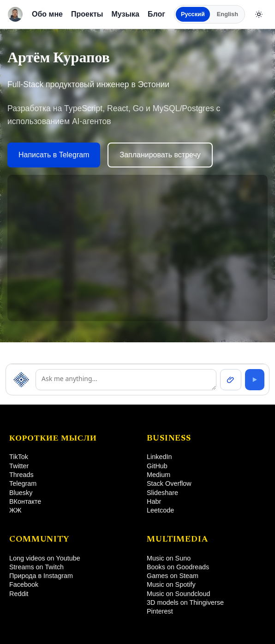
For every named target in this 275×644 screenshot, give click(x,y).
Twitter (19, 466)
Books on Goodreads (178, 567)
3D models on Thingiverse (185, 602)
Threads (21, 475)
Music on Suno (169, 558)
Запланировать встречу (160, 155)
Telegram (23, 483)
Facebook (24, 584)
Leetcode (160, 510)
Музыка (125, 14)
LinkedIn (159, 457)
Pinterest (160, 611)
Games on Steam (173, 576)
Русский (193, 14)
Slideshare (162, 493)
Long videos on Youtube (45, 558)
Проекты (87, 14)
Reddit (19, 594)
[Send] (255, 380)
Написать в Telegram (54, 155)
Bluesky (21, 493)
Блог (156, 14)
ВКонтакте (25, 501)
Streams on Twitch (36, 567)
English (227, 14)
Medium (158, 475)
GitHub (157, 466)
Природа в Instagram (41, 576)
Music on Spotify (171, 584)
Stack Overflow (169, 483)
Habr (154, 501)
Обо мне (47, 14)
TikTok (19, 457)
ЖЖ (15, 510)
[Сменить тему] (259, 14)
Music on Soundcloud (179, 594)
